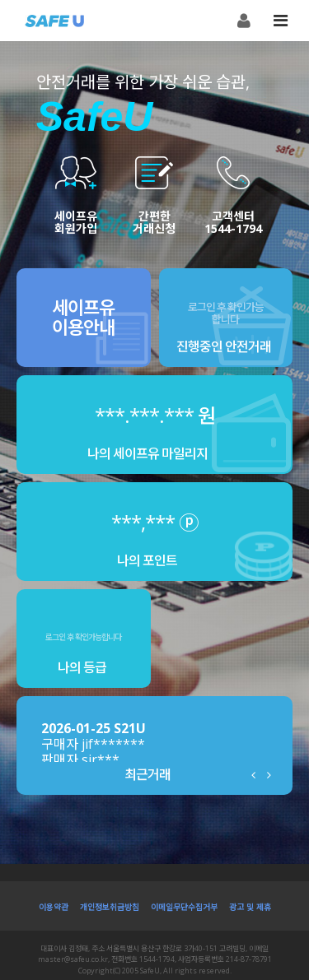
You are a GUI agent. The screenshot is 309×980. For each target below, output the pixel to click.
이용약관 (54, 907)
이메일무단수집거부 (184, 907)
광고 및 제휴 (250, 907)
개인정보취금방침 (110, 907)
